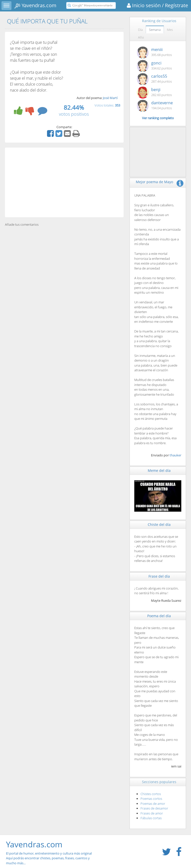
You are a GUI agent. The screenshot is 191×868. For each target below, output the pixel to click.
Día (140, 30)
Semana (155, 30)
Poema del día (159, 616)
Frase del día (159, 576)
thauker (175, 455)
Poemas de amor (153, 804)
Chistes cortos (151, 794)
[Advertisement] (64, 182)
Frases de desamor (154, 808)
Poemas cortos (151, 799)
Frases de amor (152, 813)
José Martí (110, 98)
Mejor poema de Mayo (154, 182)
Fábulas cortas (151, 818)
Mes (170, 30)
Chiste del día (159, 524)
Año (141, 37)
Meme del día (159, 470)
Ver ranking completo (158, 118)
